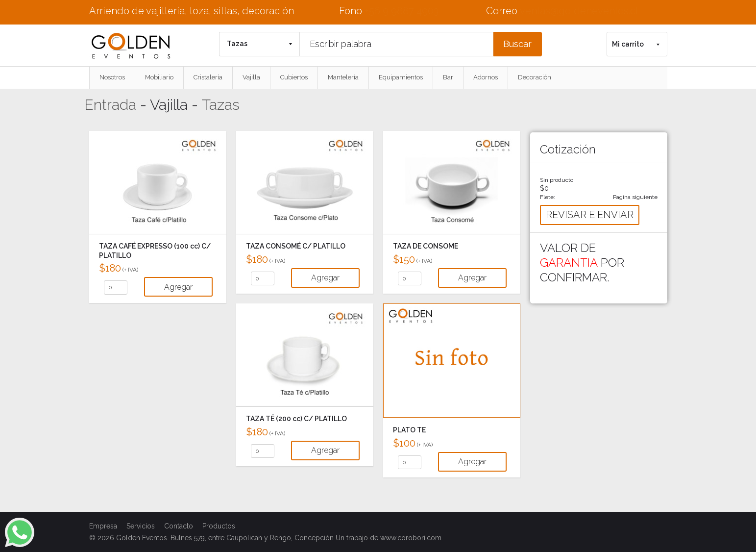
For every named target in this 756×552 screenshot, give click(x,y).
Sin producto (557, 180)
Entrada (110, 105)
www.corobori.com (411, 538)
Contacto (179, 526)
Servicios (141, 526)
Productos (219, 526)
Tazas (220, 105)
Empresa (103, 526)
